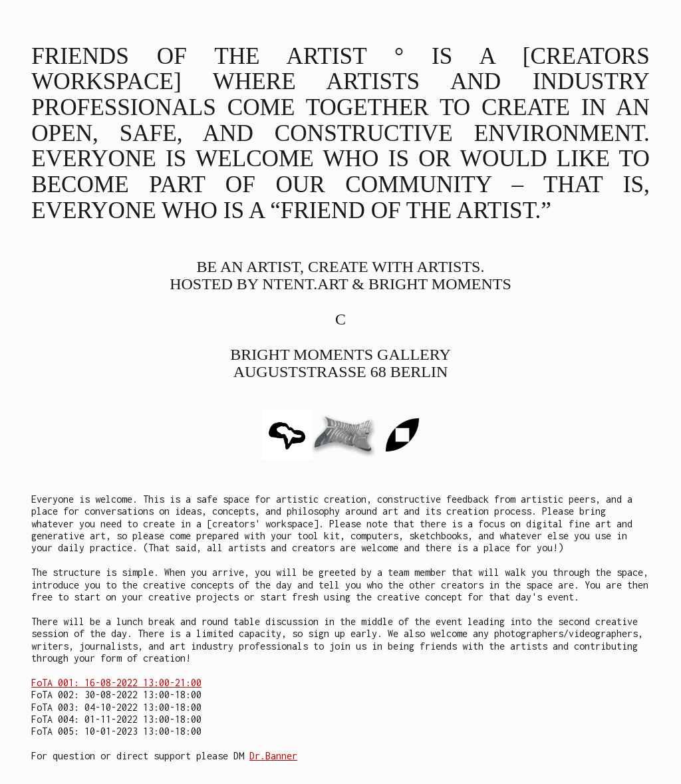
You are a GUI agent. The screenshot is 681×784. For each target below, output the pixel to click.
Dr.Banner (273, 756)
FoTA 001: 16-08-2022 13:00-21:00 (116, 683)
